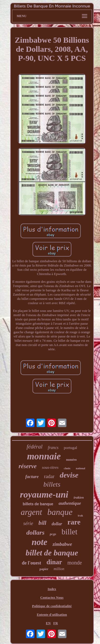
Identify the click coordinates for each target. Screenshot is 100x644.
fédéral (35, 447)
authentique (70, 503)
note (40, 542)
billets (52, 484)
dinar (54, 562)
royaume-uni (44, 494)
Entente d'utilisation (52, 615)
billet (70, 532)
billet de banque (52, 553)
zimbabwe (62, 544)
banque (60, 512)
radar (49, 476)
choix (67, 468)
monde (75, 563)
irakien (79, 497)
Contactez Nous (52, 597)
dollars (35, 532)
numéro (71, 460)
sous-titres (50, 467)
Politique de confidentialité (52, 606)
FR (56, 623)
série (28, 523)
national (80, 468)
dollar (57, 524)
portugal (70, 448)
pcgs (53, 534)
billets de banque (38, 504)
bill (42, 523)
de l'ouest (32, 563)
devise (69, 475)
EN (48, 623)
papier (44, 569)
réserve (28, 466)
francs (53, 448)
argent (31, 512)
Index (52, 589)
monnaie (44, 456)
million (59, 569)
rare (74, 522)
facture (32, 477)
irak (81, 515)
